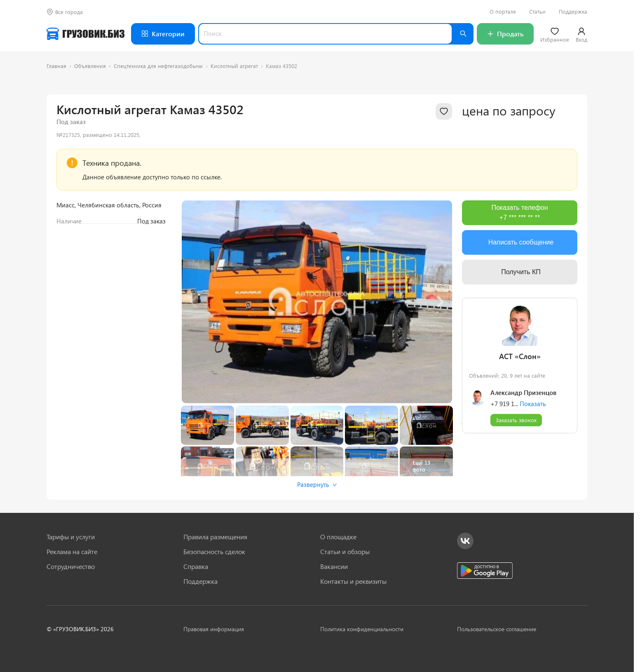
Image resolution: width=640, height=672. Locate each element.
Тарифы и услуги (71, 537)
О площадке (338, 537)
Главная (56, 66)
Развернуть (317, 484)
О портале (503, 12)
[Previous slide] (194, 302)
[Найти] (463, 34)
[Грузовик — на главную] (86, 34)
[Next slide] (440, 302)
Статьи (537, 12)
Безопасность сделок (214, 552)
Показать (533, 404)
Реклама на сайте (72, 552)
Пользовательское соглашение (497, 629)
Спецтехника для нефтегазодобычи (158, 66)
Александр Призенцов (523, 392)
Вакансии (334, 566)
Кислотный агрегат (234, 66)
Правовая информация (214, 629)
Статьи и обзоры (345, 552)
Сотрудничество (71, 566)
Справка (196, 566)
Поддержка (573, 12)
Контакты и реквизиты (353, 581)
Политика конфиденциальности (362, 629)
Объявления (90, 66)
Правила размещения (215, 537)
